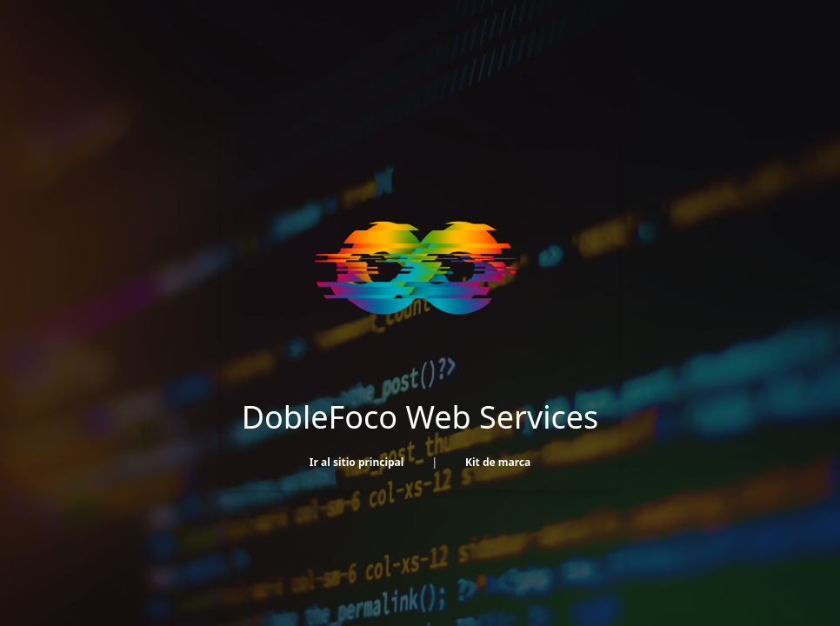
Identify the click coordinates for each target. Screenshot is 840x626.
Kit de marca (498, 462)
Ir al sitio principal (357, 462)
